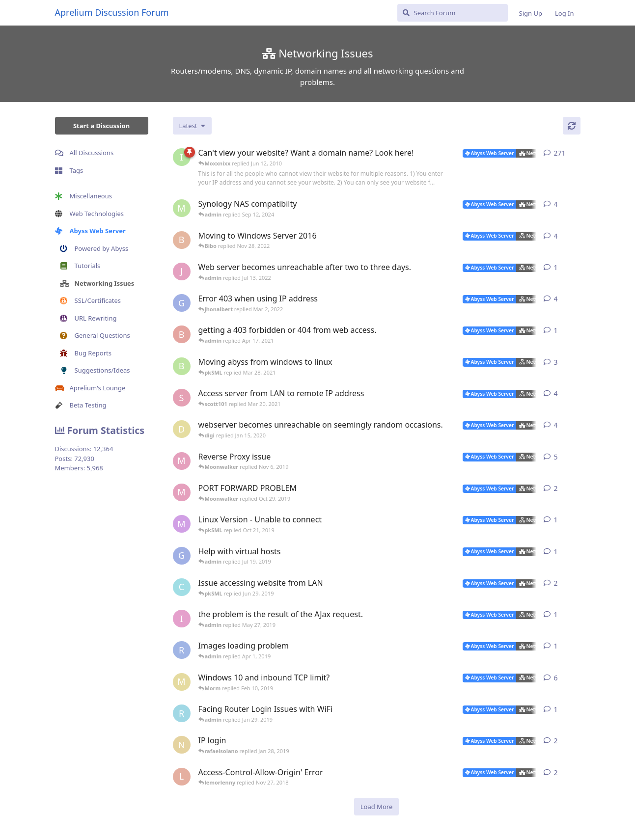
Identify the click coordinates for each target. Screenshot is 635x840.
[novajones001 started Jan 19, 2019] (182, 745)
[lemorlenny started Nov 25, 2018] (182, 777)
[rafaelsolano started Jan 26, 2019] (182, 713)
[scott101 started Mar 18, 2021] (182, 398)
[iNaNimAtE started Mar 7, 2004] (182, 157)
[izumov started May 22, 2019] (182, 619)
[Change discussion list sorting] (192, 126)
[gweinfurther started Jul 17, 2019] (182, 556)
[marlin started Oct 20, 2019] (182, 524)
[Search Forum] (453, 13)
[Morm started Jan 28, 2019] (182, 682)
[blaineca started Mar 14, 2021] (182, 366)
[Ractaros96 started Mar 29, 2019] (182, 650)
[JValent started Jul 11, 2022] (182, 271)
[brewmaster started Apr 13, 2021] (182, 334)
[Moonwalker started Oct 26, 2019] (182, 492)
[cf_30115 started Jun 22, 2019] (182, 587)
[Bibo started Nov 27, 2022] (182, 240)
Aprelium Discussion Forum (112, 12)
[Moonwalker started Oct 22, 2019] (182, 461)
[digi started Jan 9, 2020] (182, 429)
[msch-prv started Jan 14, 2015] (182, 208)
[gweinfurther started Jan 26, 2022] (182, 303)
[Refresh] (572, 126)
